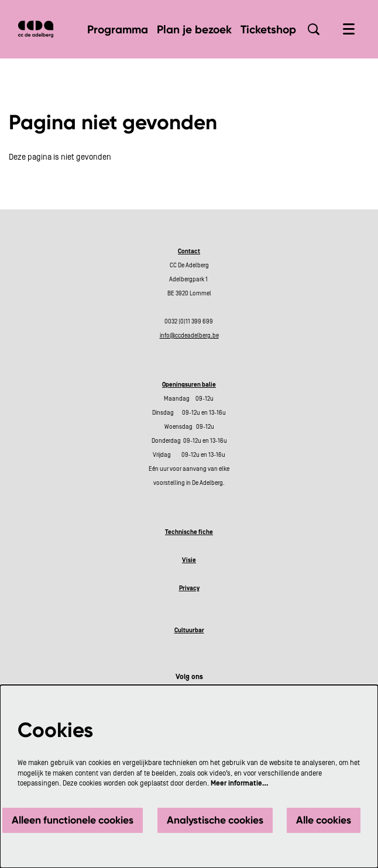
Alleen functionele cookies (73, 820)
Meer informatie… (240, 783)
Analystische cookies (215, 820)
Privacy (189, 588)
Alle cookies (324, 820)
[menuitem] (118, 30)
